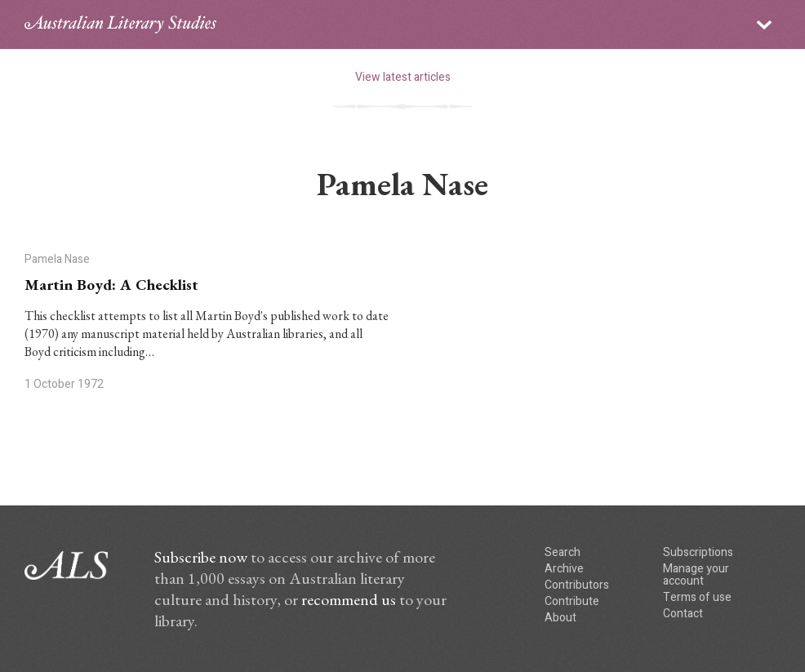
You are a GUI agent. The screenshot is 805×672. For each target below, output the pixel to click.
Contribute (572, 601)
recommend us (349, 599)
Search (563, 552)
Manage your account (696, 575)
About (560, 618)
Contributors (577, 585)
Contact (683, 614)
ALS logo (120, 24)
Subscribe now (201, 557)
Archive (564, 569)
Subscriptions (698, 552)
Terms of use (697, 597)
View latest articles (403, 77)
